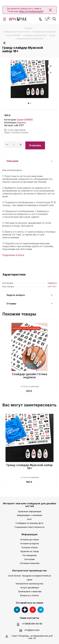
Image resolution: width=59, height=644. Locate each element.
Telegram (41, 610)
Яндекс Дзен (25, 610)
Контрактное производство (30, 571)
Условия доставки (29, 539)
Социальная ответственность (29, 527)
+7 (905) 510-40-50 (32, 624)
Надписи (21, 122)
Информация (29, 534)
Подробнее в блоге (13, 255)
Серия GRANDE (25, 120)
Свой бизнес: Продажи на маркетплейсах (29, 576)
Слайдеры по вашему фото (29, 523)
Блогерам (30, 559)
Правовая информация (30, 511)
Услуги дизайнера (30, 587)
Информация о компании (30, 515)
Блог (30, 519)
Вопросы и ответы (29, 595)
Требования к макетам (30, 591)
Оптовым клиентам (30, 563)
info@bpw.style (32, 630)
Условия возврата (29, 543)
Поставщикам (30, 555)
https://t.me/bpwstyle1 (31, 11)
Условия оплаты (30, 547)
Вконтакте (17, 610)
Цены (29, 580)
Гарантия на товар (29, 551)
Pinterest (33, 610)
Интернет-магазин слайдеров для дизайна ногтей (30, 505)
